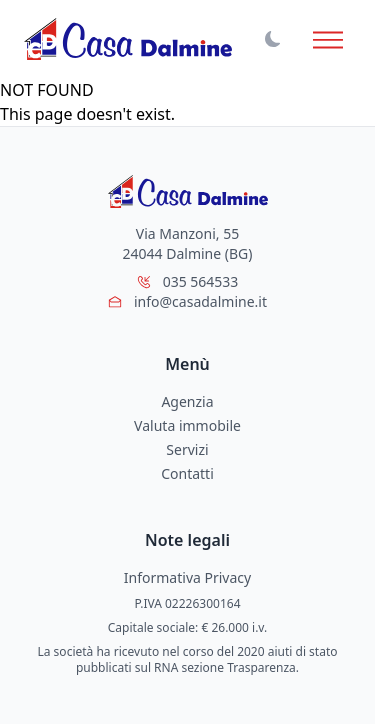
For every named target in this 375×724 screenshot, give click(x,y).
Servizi (187, 449)
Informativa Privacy (187, 577)
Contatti (187, 473)
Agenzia (187, 401)
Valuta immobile (187, 425)
